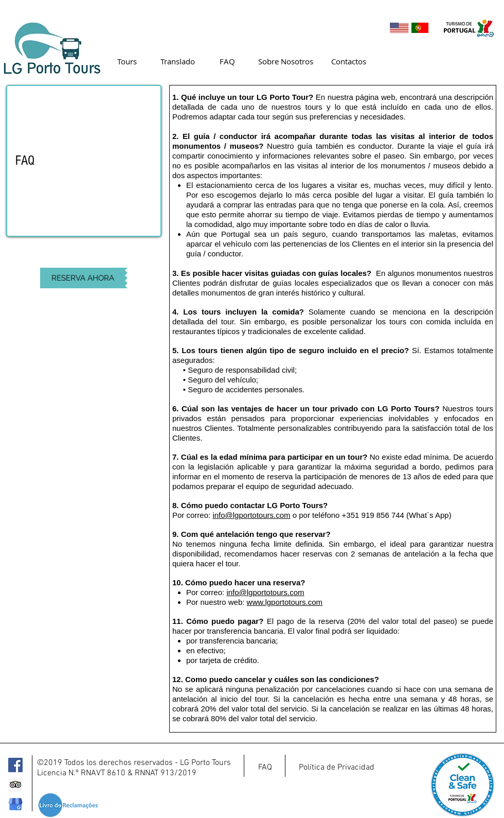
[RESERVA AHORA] (83, 278)
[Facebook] (15, 765)
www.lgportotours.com (285, 602)
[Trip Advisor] (15, 785)
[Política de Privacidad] (337, 768)
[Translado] (178, 62)
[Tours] (127, 62)
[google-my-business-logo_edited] (15, 804)
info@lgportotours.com (251, 515)
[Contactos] (348, 62)
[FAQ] (227, 62)
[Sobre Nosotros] (285, 62)
